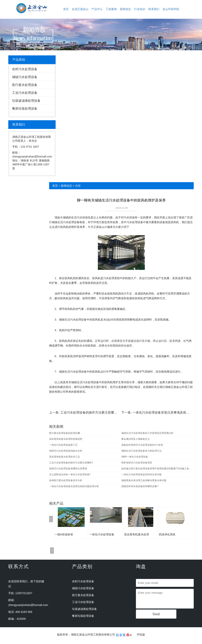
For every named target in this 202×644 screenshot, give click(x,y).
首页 (66, 9)
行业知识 (140, 9)
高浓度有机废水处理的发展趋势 (66, 439)
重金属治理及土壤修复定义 (136, 439)
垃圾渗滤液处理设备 (26, 101)
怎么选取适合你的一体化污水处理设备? (70, 474)
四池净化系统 (167, 534)
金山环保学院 (171, 9)
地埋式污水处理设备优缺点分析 (66, 451)
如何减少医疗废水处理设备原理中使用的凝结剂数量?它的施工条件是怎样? (156, 469)
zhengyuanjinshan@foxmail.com (28, 605)
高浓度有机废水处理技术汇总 (65, 457)
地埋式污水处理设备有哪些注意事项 (68, 469)
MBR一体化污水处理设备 (135, 457)
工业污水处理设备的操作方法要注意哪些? (90, 412)
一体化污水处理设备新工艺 (63, 445)
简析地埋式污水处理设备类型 (137, 463)
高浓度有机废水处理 (137, 534)
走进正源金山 (80, 9)
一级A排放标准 (64, 534)
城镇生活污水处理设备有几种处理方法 (141, 451)
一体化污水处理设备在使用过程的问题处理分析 (74, 486)
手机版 (141, 635)
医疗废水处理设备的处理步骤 (65, 433)
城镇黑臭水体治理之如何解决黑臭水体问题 (144, 480)
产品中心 (97, 9)
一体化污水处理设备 (102, 534)
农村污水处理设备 (25, 69)
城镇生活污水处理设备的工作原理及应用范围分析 (147, 433)
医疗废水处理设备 (25, 85)
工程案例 (111, 9)
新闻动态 (125, 9)
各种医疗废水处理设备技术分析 (66, 480)
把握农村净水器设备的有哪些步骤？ (140, 486)
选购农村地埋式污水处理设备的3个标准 (142, 445)
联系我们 (154, 9)
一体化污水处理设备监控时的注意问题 (141, 474)
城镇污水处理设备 (25, 77)
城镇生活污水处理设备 (66, 222)
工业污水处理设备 (25, 93)
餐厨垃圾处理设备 (25, 109)
